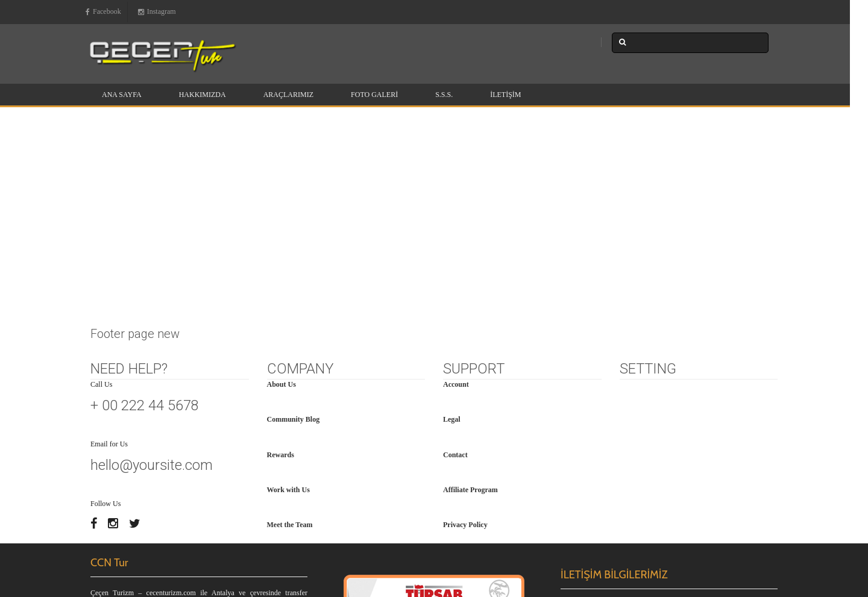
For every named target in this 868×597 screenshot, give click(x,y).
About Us (281, 184)
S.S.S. (444, 95)
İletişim (505, 95)
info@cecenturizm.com (625, 463)
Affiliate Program (470, 289)
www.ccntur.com (681, 478)
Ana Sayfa (122, 95)
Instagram (157, 12)
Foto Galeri (374, 95)
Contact (455, 254)
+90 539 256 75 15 (609, 447)
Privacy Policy (465, 324)
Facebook (103, 12)
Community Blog (294, 219)
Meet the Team (290, 324)
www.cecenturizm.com (616, 478)
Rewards (281, 254)
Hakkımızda (203, 95)
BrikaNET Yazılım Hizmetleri (734, 524)
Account (456, 184)
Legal (452, 219)
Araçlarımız (288, 95)
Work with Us (288, 289)
